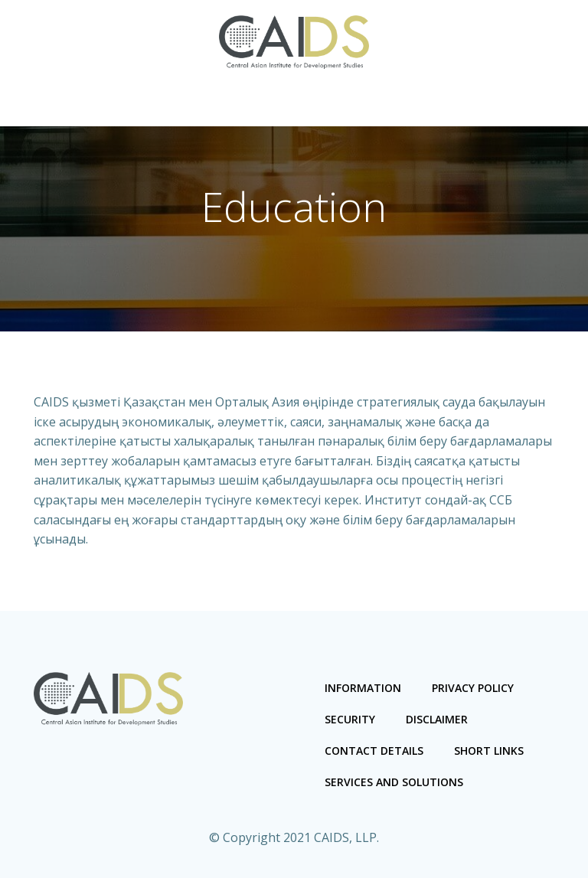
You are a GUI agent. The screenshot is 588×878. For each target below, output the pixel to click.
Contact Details (374, 751)
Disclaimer (437, 719)
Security (350, 719)
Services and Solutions (394, 782)
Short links (489, 751)
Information (363, 688)
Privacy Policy (473, 688)
